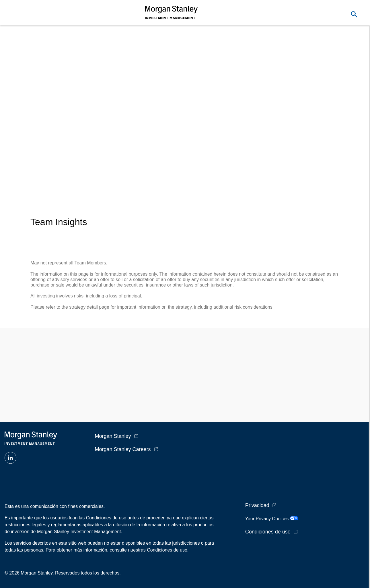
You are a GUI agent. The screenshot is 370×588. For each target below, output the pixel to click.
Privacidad (257, 505)
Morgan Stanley (113, 436)
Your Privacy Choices (272, 519)
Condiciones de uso (268, 532)
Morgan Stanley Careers (123, 449)
